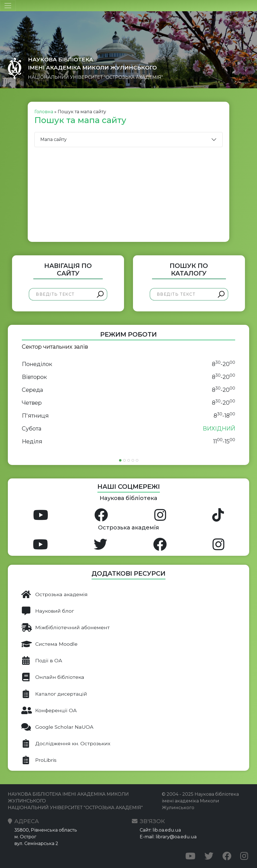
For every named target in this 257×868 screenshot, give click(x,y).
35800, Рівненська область (46, 830)
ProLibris (39, 760)
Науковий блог (48, 611)
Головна (44, 112)
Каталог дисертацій (54, 694)
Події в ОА (42, 661)
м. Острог (25, 837)
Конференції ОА (49, 710)
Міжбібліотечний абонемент (66, 628)
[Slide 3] (129, 460)
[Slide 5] (137, 460)
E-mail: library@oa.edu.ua (168, 837)
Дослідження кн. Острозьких (66, 744)
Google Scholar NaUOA (57, 727)
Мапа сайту (53, 139)
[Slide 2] (124, 460)
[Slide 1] (120, 460)
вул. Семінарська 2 (36, 843)
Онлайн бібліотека (53, 677)
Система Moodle (49, 644)
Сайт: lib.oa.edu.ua (160, 830)
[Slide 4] (133, 460)
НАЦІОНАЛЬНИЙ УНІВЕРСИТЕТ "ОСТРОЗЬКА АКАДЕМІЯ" (95, 77)
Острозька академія (54, 594)
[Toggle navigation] (8, 6)
